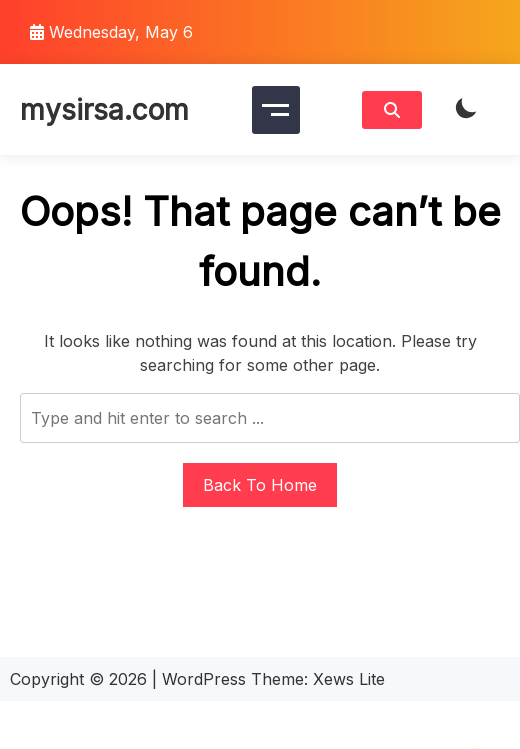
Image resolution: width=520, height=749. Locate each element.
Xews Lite (349, 679)
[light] (466, 109)
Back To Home (260, 485)
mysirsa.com (104, 110)
